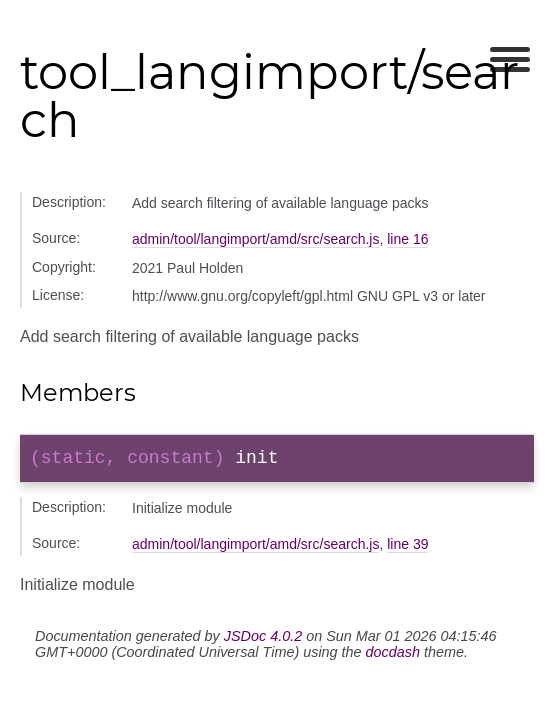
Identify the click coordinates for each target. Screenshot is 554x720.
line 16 (407, 239)
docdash (393, 656)
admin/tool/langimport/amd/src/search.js (255, 239)
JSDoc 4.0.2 (263, 640)
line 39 (407, 548)
